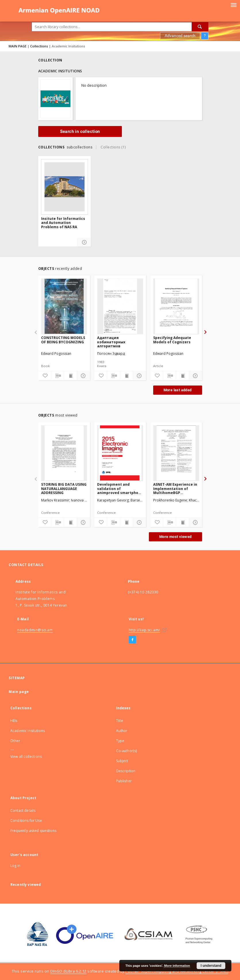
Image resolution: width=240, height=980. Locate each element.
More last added (178, 390)
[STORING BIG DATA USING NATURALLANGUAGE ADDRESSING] (64, 453)
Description (126, 771)
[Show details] (84, 242)
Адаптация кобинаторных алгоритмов (111, 342)
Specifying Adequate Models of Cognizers (172, 340)
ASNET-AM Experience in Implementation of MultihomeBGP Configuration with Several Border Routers (175, 488)
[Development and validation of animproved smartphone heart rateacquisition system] (120, 453)
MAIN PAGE (18, 46)
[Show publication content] (70, 376)
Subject (122, 761)
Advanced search (180, 36)
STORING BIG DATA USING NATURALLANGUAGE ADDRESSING (64, 488)
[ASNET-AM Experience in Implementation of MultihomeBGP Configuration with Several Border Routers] (176, 453)
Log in (15, 866)
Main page (19, 692)
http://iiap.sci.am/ (144, 630)
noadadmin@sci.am (35, 630)
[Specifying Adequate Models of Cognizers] (176, 306)
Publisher (124, 781)
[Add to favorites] (45, 376)
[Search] (200, 27)
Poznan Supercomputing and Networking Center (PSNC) (177, 971)
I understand (211, 966)
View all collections (26, 757)
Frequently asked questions (33, 831)
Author (122, 731)
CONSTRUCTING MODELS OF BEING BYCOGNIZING (63, 340)
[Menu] (233, 5)
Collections (39, 46)
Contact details (23, 810)
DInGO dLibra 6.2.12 (68, 971)
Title (120, 721)
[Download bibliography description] (57, 376)
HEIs (14, 721)
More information (177, 966)
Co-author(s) (127, 751)
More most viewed (175, 537)
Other (15, 741)
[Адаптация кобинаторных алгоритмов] (120, 306)
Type (120, 741)
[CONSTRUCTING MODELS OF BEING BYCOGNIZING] (64, 306)
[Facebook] (132, 640)
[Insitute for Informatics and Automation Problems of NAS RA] (65, 187)
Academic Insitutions (28, 731)
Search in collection (80, 131)
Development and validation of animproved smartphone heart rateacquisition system (120, 488)
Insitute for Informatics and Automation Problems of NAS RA (63, 223)
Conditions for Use (26, 821)
